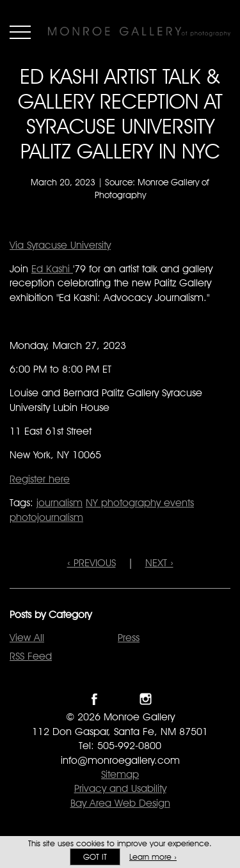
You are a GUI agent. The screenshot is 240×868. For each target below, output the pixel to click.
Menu (20, 32)
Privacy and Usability (120, 788)
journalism (60, 503)
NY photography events (140, 503)
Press (129, 638)
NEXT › (159, 563)
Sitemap (120, 774)
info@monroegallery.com (120, 760)
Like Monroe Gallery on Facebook (94, 699)
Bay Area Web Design (120, 803)
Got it (95, 857)
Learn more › (153, 857)
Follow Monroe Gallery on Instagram (146, 699)
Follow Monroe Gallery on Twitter (120, 699)
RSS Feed (31, 656)
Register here (40, 479)
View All (27, 638)
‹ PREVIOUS (92, 563)
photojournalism (46, 517)
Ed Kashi (52, 269)
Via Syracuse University (60, 245)
